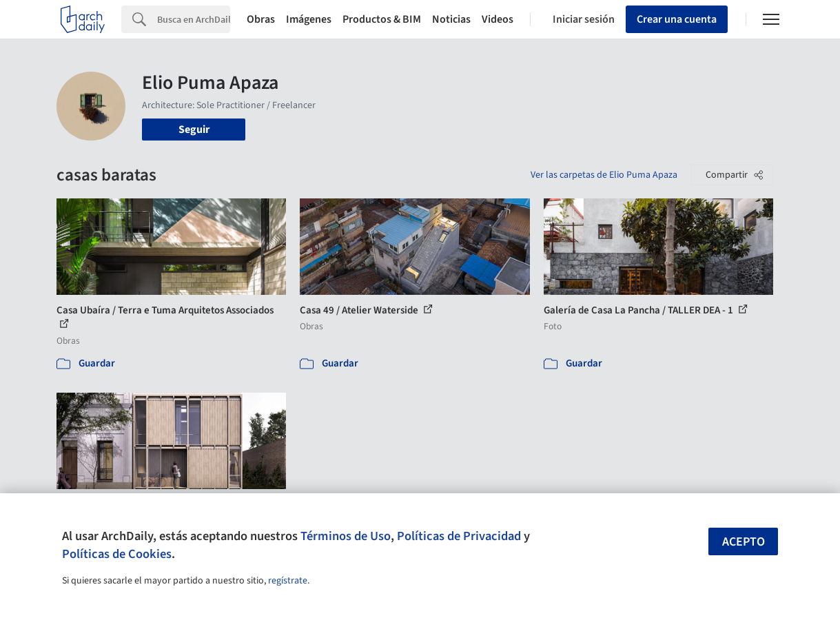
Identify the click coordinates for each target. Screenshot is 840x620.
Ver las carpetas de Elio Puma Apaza (604, 175)
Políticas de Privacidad (459, 536)
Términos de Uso (346, 536)
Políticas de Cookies (117, 554)
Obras (261, 19)
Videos (498, 19)
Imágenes (309, 19)
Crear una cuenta (677, 19)
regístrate (288, 581)
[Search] (194, 19)
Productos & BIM (382, 19)
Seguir (194, 130)
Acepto (744, 542)
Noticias (451, 19)
